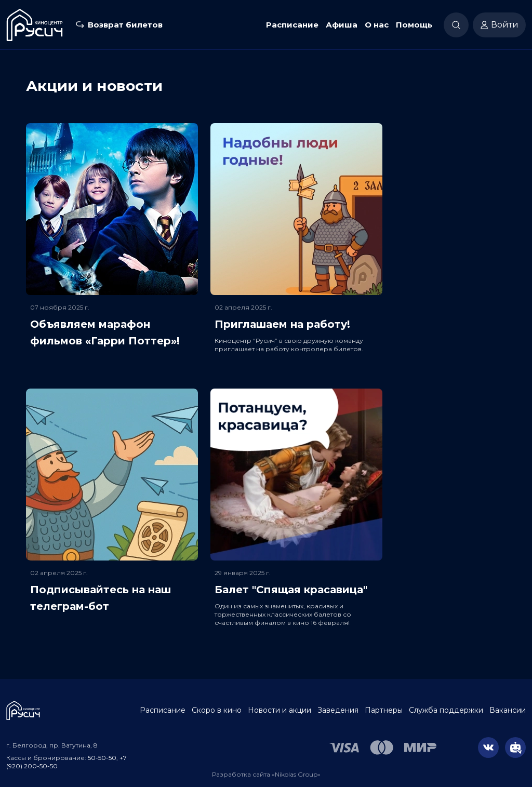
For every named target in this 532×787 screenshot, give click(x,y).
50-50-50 (102, 758)
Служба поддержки (446, 710)
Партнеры (384, 710)
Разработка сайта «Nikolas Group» (266, 774)
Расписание (292, 25)
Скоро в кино (217, 710)
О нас (377, 25)
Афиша (342, 25)
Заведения (338, 710)
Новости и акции (280, 710)
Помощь (414, 25)
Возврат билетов (125, 25)
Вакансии (508, 710)
